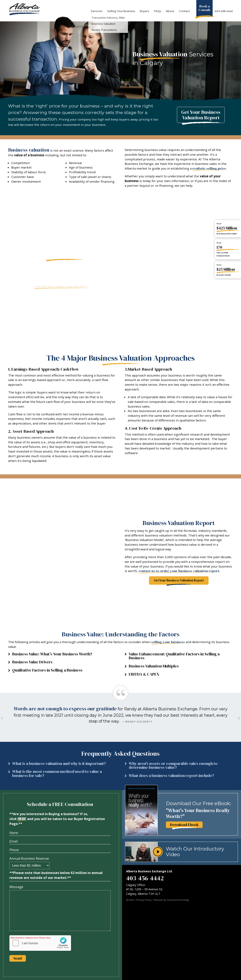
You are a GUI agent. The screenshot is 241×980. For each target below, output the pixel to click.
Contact (184, 11)
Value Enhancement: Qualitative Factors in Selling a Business (174, 656)
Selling (121, 11)
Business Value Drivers (32, 662)
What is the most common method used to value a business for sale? (57, 774)
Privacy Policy (144, 900)
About (170, 11)
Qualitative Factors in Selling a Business (47, 670)
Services (97, 11)
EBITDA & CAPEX (144, 674)
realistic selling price (209, 168)
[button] (62, 655)
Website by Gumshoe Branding (171, 900)
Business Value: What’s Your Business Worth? (52, 654)
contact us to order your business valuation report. (179, 571)
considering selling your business (61, 287)
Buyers (144, 11)
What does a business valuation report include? (171, 776)
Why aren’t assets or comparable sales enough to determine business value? (173, 766)
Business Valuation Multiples (154, 666)
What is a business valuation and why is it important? (59, 764)
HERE (22, 819)
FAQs (157, 11)
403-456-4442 (224, 11)
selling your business (168, 642)
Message (16, 887)
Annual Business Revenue (29, 858)
